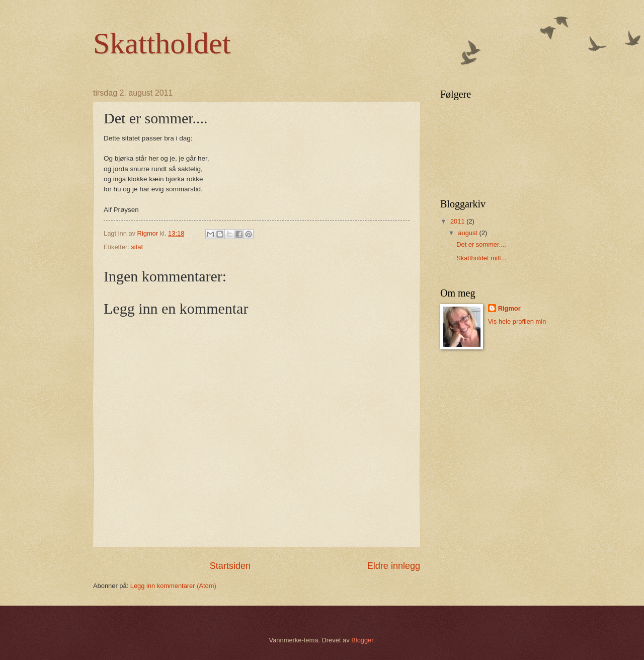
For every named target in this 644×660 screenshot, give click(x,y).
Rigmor (509, 308)
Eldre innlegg (394, 566)
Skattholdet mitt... (481, 258)
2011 (458, 221)
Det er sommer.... (481, 244)
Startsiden (230, 566)
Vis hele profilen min (517, 321)
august (468, 233)
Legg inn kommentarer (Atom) (173, 586)
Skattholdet (162, 43)
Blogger (362, 640)
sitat (137, 247)
